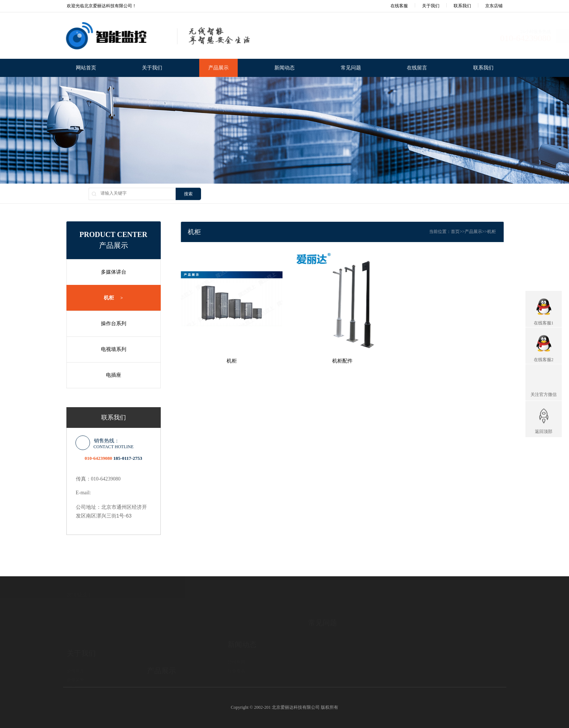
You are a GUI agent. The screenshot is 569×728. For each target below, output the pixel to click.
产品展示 (218, 68)
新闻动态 (284, 68)
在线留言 (417, 68)
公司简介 (75, 643)
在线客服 (394, 6)
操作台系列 (110, 324)
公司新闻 (236, 638)
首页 (469, 232)
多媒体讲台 (110, 272)
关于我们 (431, 6)
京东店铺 (494, 6)
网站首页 (86, 68)
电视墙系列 (110, 349)
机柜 (109, 298)
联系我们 (462, 6)
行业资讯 (236, 647)
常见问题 (351, 68)
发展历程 (75, 661)
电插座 (110, 375)
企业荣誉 (75, 652)
